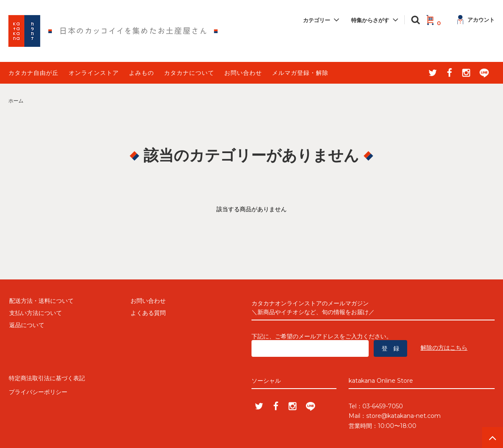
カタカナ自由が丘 (33, 73)
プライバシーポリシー (38, 390)
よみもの (141, 73)
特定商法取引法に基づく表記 (46, 378)
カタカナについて (189, 73)
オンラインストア (94, 73)
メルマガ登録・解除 (300, 73)
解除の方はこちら (444, 348)
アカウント (476, 20)
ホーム (16, 101)
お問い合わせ (243, 73)
